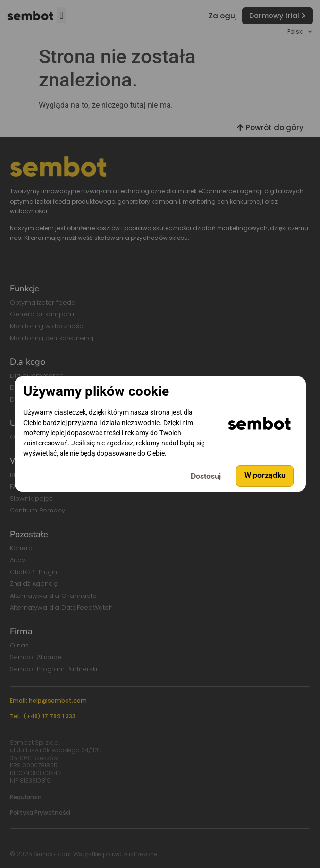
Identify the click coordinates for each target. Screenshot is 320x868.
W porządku (265, 476)
